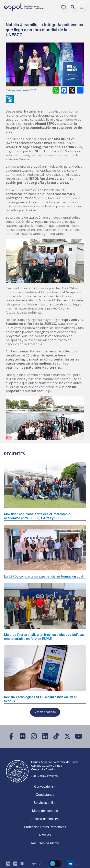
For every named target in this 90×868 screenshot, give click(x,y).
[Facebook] (12, 736)
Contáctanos (45, 795)
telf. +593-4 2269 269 (44, 776)
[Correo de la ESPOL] (22, 863)
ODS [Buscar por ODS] (64, 7)
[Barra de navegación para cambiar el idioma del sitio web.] (74, 863)
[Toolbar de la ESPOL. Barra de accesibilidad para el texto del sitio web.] (37, 863)
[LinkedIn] (45, 736)
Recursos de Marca (45, 843)
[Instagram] (34, 736)
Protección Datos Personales (45, 827)
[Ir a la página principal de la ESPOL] (24, 7)
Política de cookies (45, 819)
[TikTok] (56, 736)
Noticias (45, 835)
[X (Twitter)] (67, 736)
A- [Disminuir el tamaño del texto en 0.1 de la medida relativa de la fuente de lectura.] (41, 864)
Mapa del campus (45, 811)
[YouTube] (79, 736)
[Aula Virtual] (15, 863)
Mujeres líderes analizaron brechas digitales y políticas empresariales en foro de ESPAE (44, 637)
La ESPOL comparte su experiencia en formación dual (44, 576)
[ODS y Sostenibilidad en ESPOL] (11, 99)
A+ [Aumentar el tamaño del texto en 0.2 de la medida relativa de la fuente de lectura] (34, 864)
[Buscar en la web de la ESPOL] (73, 7)
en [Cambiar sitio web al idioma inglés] (78, 864)
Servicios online (45, 803)
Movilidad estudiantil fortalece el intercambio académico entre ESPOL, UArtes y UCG (37, 516)
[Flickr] (23, 736)
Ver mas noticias (45, 712)
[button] (82, 7)
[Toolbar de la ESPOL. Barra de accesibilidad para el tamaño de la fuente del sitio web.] (15, 863)
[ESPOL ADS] (8, 863)
